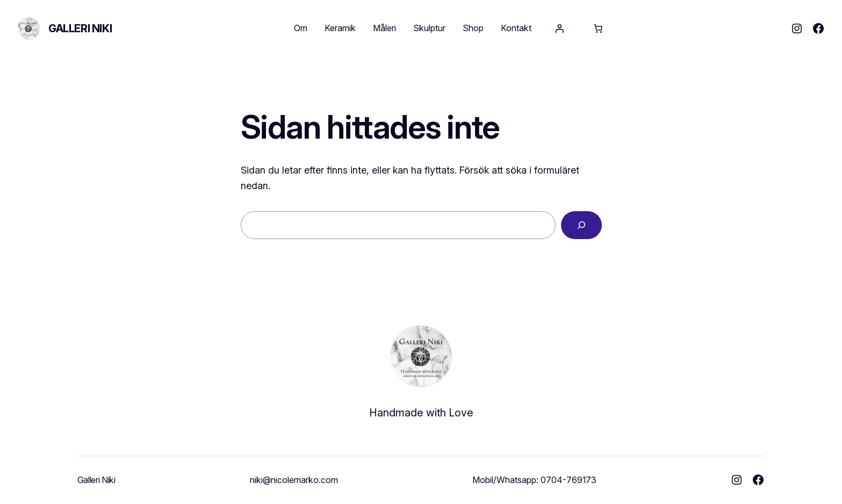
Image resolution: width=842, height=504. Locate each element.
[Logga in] (559, 28)
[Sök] (581, 225)
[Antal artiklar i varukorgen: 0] (598, 28)
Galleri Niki (80, 28)
